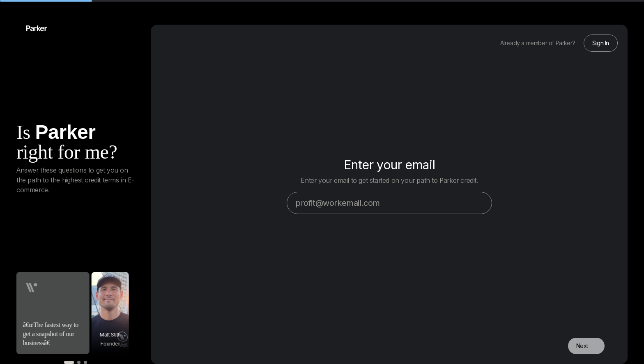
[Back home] (32, 28)
